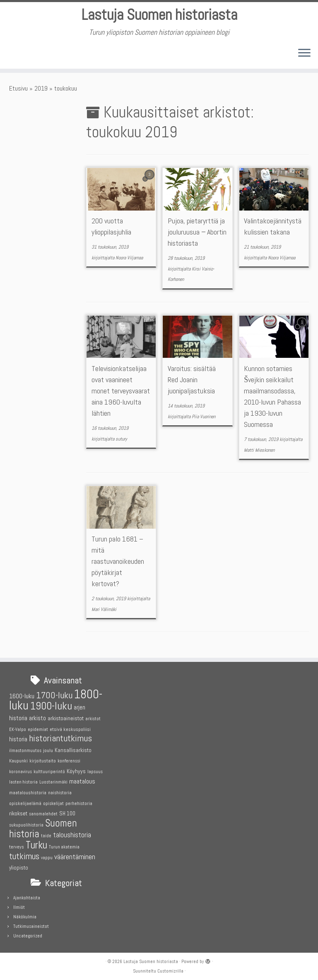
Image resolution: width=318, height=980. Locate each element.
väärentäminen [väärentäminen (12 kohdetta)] (75, 855)
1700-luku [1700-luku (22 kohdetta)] (54, 694)
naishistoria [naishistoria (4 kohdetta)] (60, 792)
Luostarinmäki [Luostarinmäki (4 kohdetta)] (53, 781)
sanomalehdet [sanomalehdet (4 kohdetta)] (43, 813)
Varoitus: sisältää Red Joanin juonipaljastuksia (192, 382)
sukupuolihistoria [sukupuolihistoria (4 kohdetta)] (26, 824)
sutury (121, 442)
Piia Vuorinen (204, 419)
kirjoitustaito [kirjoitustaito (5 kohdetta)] (43, 760)
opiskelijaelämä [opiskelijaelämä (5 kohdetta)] (25, 802)
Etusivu (18, 91)
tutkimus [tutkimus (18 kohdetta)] (24, 855)
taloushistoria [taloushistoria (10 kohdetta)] (72, 834)
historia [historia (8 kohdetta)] (18, 738)
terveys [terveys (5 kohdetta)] (17, 846)
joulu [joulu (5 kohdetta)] (48, 749)
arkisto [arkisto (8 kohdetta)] (37, 717)
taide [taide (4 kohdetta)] (46, 835)
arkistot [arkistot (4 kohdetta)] (93, 718)
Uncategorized (28, 934)
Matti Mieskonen (259, 453)
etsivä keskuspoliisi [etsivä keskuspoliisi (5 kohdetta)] (70, 728)
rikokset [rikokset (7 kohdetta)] (18, 812)
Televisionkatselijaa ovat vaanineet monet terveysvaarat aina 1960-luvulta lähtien (121, 394)
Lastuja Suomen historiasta (159, 17)
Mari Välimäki (104, 612)
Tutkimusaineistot (31, 925)
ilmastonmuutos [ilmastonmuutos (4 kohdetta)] (25, 749)
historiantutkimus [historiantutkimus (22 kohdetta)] (60, 737)
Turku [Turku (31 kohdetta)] (36, 844)
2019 (41, 91)
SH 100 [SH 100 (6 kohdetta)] (67, 812)
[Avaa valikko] (304, 57)
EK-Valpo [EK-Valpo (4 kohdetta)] (18, 728)
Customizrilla (170, 970)
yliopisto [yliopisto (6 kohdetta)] (19, 866)
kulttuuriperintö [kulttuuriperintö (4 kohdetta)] (49, 770)
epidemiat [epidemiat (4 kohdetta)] (38, 728)
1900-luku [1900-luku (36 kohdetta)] (51, 705)
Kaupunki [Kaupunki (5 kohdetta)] (18, 760)
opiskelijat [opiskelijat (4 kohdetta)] (53, 802)
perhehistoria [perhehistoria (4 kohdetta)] (79, 802)
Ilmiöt (19, 906)
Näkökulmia (25, 915)
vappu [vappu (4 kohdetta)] (47, 857)
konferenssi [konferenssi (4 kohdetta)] (69, 760)
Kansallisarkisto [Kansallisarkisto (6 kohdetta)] (73, 749)
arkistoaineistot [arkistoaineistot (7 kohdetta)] (66, 717)
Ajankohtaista (27, 896)
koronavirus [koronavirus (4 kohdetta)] (20, 770)
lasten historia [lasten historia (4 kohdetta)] (23, 781)
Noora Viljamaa (129, 261)
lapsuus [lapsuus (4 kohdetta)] (95, 770)
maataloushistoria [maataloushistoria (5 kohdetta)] (28, 791)
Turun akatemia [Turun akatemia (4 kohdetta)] (64, 846)
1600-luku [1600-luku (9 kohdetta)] (22, 695)
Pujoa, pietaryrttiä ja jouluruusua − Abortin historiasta (197, 235)
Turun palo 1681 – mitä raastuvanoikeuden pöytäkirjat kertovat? (118, 564)
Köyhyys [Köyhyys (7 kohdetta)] (76, 770)
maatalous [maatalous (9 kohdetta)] (82, 780)
